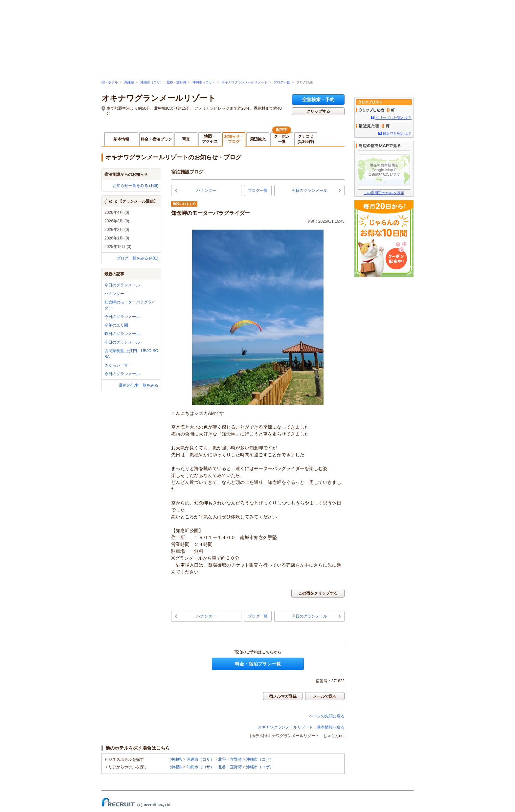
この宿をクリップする (318, 593)
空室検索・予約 (318, 100)
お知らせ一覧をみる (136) (135, 186)
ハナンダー (114, 294)
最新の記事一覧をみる (139, 385)
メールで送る (325, 696)
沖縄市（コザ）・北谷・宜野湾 (163, 82)
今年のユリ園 (116, 325)
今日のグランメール (122, 285)
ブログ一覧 (282, 82)
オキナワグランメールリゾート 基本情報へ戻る (301, 727)
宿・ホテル (110, 82)
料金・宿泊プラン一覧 (258, 664)
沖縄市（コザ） (204, 82)
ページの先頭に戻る (327, 716)
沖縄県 (129, 82)
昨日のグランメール (122, 334)
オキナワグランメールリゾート (244, 82)
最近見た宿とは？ (397, 133)
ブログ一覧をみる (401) (137, 258)
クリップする (318, 111)
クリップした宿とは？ (393, 118)
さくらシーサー (118, 365)
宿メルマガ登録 (283, 696)
